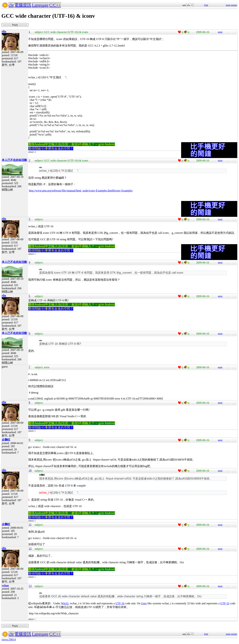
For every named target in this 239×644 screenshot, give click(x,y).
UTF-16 (120, 603)
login (228, 5)
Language (40, 5)
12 (30, 548)
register (234, 5)
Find (206, 5)
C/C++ (55, 5)
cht (11, 5)
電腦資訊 (23, 5)
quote (220, 32)
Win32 (65, 603)
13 (30, 586)
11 (30, 524)
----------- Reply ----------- (15, 25)
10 (30, 470)
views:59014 (9, 640)
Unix (144, 603)
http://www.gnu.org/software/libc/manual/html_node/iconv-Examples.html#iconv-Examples (81, 191)
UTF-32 (225, 603)
